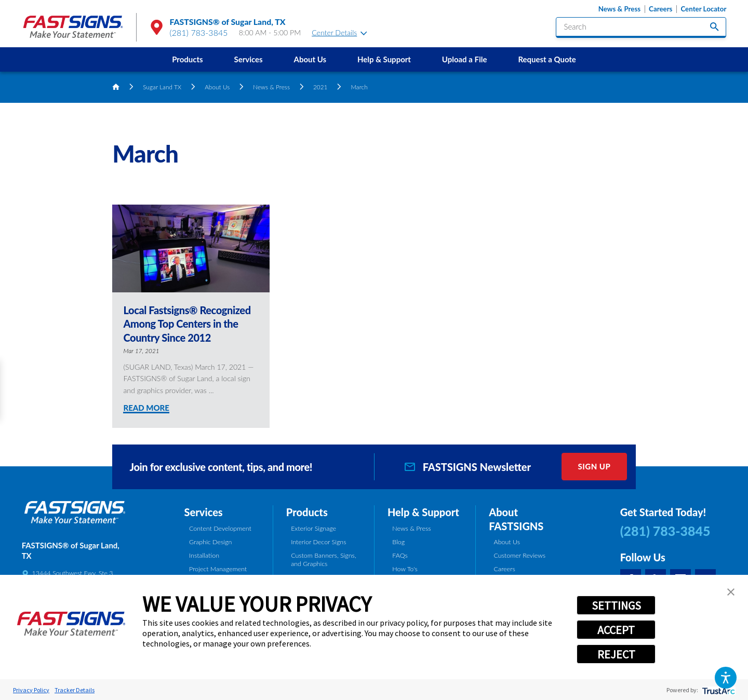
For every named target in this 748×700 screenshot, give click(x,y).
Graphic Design (210, 542)
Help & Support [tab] (423, 512)
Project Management (218, 569)
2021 (320, 87)
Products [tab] (307, 512)
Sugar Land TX (162, 87)
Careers (660, 9)
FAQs (400, 555)
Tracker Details (75, 690)
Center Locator (703, 9)
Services (248, 59)
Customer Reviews (520, 555)
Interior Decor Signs (318, 542)
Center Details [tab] (339, 32)
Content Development (220, 528)
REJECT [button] (616, 654)
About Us (310, 59)
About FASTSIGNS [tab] (516, 519)
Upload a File (465, 59)
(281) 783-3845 (199, 32)
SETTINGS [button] (616, 605)
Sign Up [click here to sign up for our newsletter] (594, 466)
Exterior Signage (313, 528)
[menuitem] (187, 59)
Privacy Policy (31, 690)
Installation (204, 555)
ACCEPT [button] (616, 630)
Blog (398, 542)
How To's (405, 569)
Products (187, 59)
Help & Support (384, 59)
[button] (725, 677)
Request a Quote (547, 59)
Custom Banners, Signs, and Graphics (323, 560)
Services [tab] (204, 512)
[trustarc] (718, 690)
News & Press (619, 9)
